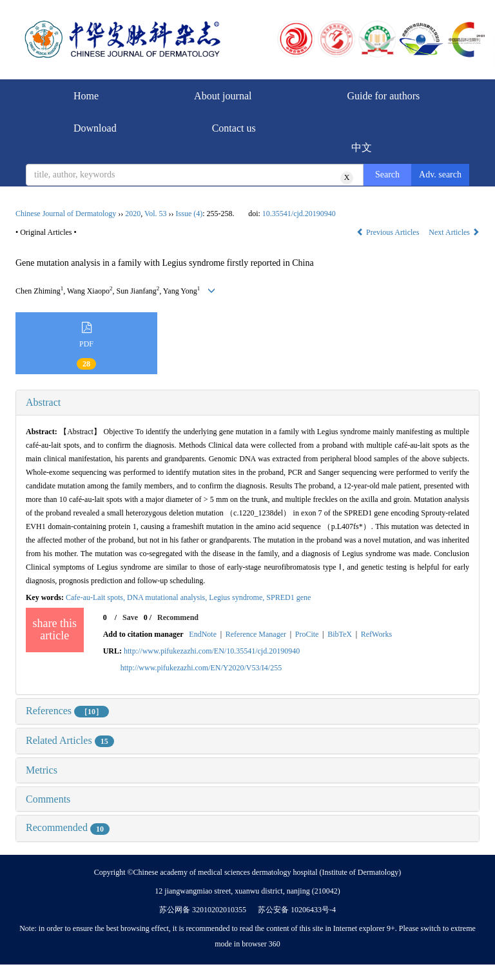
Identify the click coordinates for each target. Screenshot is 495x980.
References (67, 711)
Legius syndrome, (238, 597)
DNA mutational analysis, (168, 597)
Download (95, 128)
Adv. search (440, 175)
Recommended (68, 827)
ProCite (307, 634)
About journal (223, 96)
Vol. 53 (155, 214)
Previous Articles (389, 232)
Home (86, 96)
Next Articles (454, 232)
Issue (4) (189, 214)
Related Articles (70, 740)
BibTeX (340, 634)
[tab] (247, 403)
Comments (48, 799)
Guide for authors (383, 96)
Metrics (42, 770)
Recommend (178, 617)
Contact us (234, 128)
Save (130, 617)
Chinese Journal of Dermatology (66, 214)
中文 (362, 147)
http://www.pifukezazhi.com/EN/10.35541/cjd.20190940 (212, 651)
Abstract (43, 402)
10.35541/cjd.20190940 (299, 214)
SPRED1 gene (288, 597)
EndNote (203, 634)
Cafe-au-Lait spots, (96, 597)
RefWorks (376, 634)
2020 (133, 214)
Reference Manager (256, 634)
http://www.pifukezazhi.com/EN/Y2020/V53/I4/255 (201, 668)
